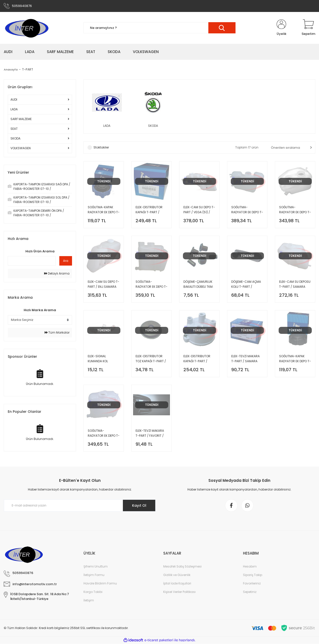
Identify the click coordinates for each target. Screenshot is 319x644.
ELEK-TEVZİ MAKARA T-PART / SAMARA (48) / (245, 359)
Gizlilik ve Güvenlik (177, 575)
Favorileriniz (252, 584)
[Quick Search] (32, 261)
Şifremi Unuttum (96, 567)
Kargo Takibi (93, 592)
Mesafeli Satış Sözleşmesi (182, 567)
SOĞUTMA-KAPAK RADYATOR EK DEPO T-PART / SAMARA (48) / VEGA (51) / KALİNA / (295, 359)
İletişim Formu (94, 575)
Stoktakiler (101, 148)
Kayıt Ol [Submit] (139, 506)
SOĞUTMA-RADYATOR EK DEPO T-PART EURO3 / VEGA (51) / (247, 210)
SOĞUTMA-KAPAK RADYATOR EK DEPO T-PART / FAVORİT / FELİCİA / (104, 210)
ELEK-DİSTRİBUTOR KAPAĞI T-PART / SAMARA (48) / (197, 359)
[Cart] (308, 28)
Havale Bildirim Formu (100, 584)
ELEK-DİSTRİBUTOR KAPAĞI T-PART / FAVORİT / (149, 210)
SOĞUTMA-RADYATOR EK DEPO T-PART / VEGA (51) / (295, 210)
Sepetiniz (250, 592)
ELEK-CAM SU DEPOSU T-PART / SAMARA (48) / (295, 285)
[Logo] (26, 28)
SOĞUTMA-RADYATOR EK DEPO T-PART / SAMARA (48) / (104, 434)
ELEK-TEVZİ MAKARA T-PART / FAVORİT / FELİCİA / (150, 434)
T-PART (28, 69)
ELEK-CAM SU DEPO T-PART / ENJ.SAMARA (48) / (104, 285)
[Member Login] (281, 28)
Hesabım (250, 567)
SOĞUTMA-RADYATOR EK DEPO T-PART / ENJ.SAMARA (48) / (152, 285)
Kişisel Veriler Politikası (179, 592)
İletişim (89, 601)
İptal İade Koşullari (177, 584)
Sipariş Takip (253, 575)
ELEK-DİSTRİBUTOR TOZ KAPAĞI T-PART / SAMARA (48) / (151, 359)
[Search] (159, 28)
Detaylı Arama (57, 274)
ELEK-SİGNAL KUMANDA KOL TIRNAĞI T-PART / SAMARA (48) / (100, 359)
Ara (66, 261)
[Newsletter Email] (80, 506)
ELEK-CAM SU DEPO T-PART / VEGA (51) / (199, 210)
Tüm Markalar (57, 332)
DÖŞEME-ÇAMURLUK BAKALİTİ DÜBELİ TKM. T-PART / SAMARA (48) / (198, 285)
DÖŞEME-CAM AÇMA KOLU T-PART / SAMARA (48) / (246, 285)
